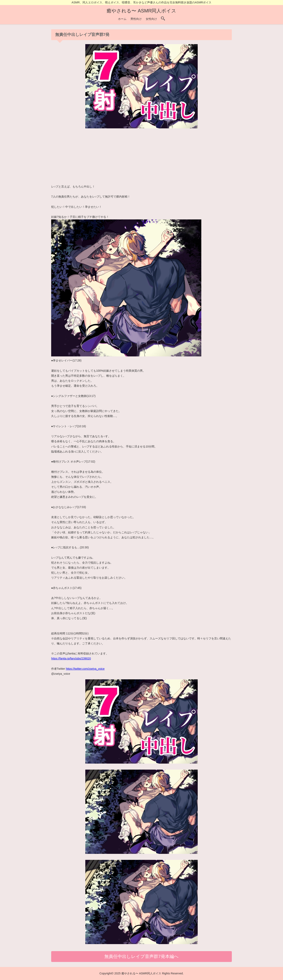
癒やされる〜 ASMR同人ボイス (141, 11)
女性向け (151, 19)
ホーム (122, 19)
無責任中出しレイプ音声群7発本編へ (141, 956)
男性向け (136, 19)
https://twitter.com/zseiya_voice (85, 669)
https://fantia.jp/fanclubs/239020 (71, 658)
